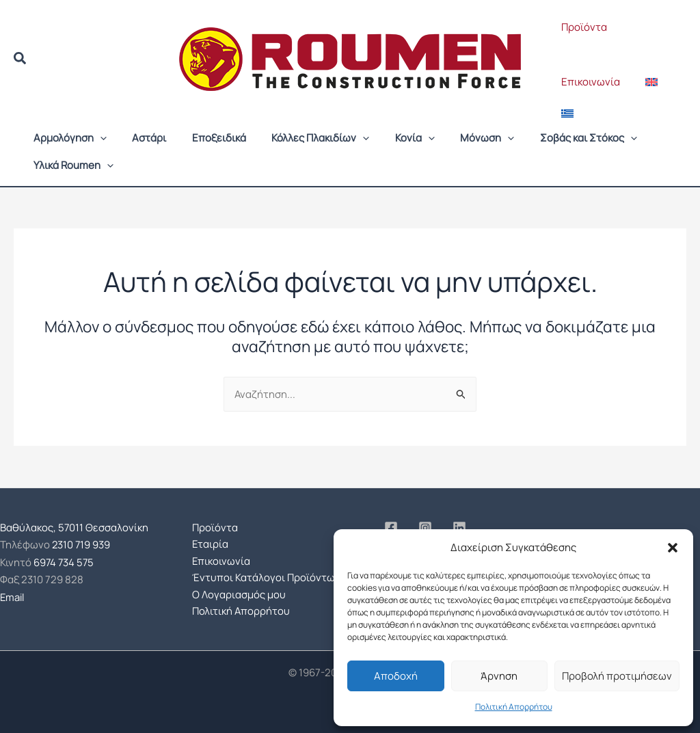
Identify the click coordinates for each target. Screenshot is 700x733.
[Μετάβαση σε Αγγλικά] (644, 82)
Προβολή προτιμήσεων (617, 676)
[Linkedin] (459, 527)
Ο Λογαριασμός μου (239, 594)
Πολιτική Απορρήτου (514, 707)
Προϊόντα (581, 27)
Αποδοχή (396, 676)
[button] (673, 548)
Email (13, 594)
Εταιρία (211, 543)
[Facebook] (391, 527)
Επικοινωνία (588, 82)
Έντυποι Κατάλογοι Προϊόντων (266, 577)
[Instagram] (425, 527)
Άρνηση (499, 676)
